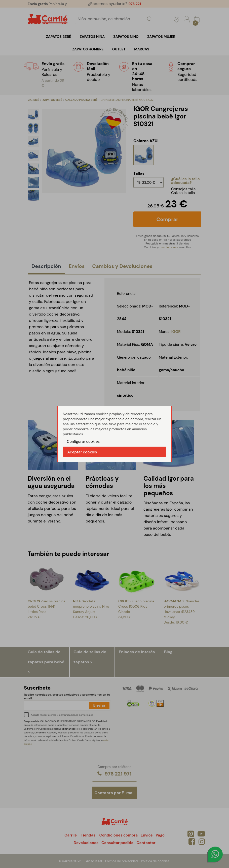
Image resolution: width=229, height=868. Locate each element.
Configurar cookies (83, 442)
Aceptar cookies (82, 452)
